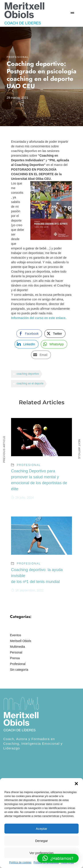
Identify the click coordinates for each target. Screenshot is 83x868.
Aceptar (42, 829)
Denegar (42, 841)
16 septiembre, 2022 (27, 590)
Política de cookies (20, 862)
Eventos (16, 635)
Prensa (15, 658)
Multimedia (17, 647)
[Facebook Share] (29, 334)
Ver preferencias (41, 853)
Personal (16, 652)
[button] (76, 784)
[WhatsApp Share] (54, 344)
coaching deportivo (28, 374)
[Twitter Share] (55, 334)
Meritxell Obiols (21, 641)
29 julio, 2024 (22, 498)
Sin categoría (19, 670)
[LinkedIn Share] (27, 344)
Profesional (18, 57)
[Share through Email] (41, 355)
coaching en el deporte (30, 384)
